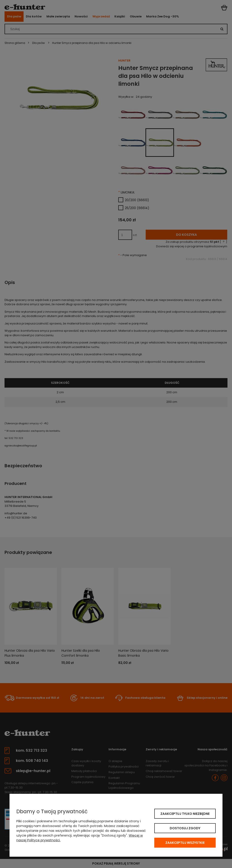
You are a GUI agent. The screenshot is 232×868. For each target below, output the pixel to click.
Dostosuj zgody (185, 828)
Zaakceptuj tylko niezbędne (185, 814)
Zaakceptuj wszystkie (185, 843)
